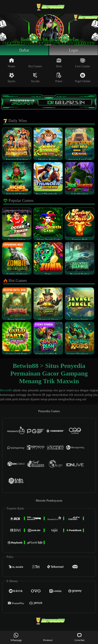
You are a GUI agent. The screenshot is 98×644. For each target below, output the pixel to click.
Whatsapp (16, 637)
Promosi (48, 637)
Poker (59, 78)
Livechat (80, 637)
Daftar (24, 50)
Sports (11, 78)
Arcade (35, 78)
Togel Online (83, 78)
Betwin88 (6, 390)
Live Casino (83, 63)
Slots (59, 63)
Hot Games (35, 63)
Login (74, 50)
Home (12, 63)
